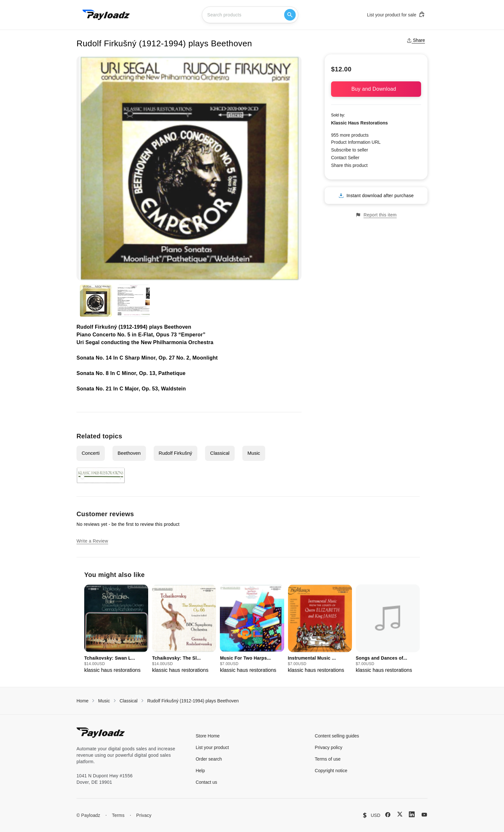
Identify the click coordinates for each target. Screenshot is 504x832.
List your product (212, 747)
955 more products (350, 135)
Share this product (349, 165)
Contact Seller (345, 158)
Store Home (208, 736)
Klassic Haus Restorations (360, 123)
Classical (220, 453)
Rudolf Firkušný (175, 453)
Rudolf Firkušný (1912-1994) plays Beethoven (193, 701)
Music (254, 453)
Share (416, 40)
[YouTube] (424, 815)
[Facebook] (388, 815)
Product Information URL (356, 142)
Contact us (207, 782)
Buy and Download (376, 89)
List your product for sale (396, 14)
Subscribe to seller (350, 150)
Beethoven (129, 453)
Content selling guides (337, 736)
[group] (116, 629)
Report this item (376, 215)
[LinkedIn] (412, 814)
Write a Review (92, 541)
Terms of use (328, 759)
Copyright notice (331, 771)
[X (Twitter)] (400, 814)
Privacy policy (328, 747)
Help (200, 771)
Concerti (91, 453)
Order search (209, 759)
